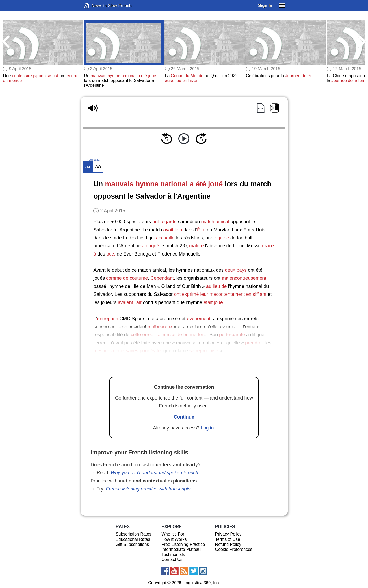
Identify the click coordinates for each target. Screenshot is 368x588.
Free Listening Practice (183, 544)
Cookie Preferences (234, 549)
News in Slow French (94, 6)
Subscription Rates (133, 534)
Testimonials (173, 554)
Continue (184, 417)
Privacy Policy (228, 534)
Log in (207, 428)
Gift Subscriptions (132, 544)
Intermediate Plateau (181, 549)
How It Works (174, 539)
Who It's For (173, 534)
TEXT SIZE (93, 160)
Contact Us (172, 560)
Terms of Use (228, 539)
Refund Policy (228, 544)
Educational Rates (133, 539)
